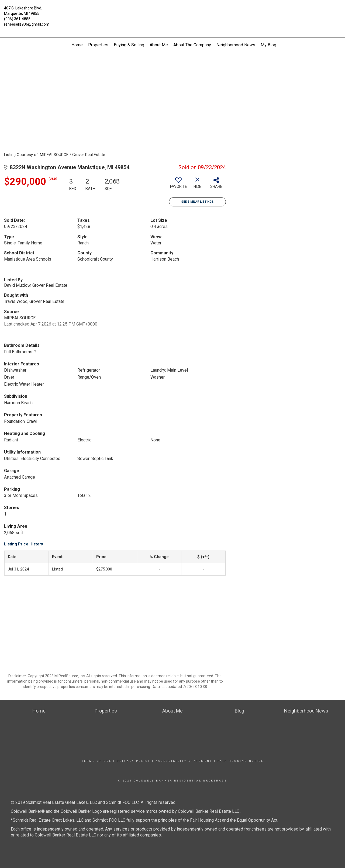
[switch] (178, 185)
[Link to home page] (173, 11)
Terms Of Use (97, 761)
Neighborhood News (236, 45)
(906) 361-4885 (17, 19)
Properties (98, 45)
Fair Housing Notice (241, 761)
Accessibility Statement (184, 761)
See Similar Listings (197, 202)
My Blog (268, 45)
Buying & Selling (129, 45)
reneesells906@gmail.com (27, 24)
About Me (159, 45)
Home (77, 45)
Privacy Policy (134, 761)
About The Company (192, 45)
